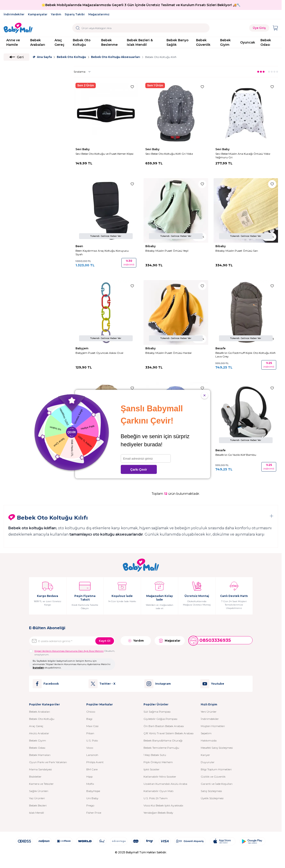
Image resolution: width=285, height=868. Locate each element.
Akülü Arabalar (39, 733)
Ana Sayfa (42, 57)
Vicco (90, 748)
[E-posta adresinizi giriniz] (72, 641)
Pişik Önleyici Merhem (158, 762)
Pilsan (90, 733)
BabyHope (93, 791)
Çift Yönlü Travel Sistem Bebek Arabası (169, 733)
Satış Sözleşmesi (211, 791)
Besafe (221, 348)
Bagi (89, 719)
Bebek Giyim (225, 42)
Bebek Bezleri (38, 805)
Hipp (89, 777)
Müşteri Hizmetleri (213, 726)
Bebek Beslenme (109, 42)
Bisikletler (35, 777)
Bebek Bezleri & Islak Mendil (140, 42)
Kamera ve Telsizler (41, 784)
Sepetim (206, 733)
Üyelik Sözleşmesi (212, 798)
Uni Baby (92, 798)
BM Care (92, 769)
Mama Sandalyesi (40, 769)
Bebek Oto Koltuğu (82, 42)
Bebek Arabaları (38, 42)
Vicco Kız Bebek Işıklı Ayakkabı (163, 805)
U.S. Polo (92, 740)
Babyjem (82, 348)
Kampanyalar (38, 14)
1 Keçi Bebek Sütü (155, 755)
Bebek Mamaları (40, 755)
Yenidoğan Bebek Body (158, 813)
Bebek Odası (266, 42)
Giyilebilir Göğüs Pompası (160, 719)
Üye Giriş (259, 28)
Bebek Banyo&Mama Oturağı (163, 740)
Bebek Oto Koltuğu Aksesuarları (116, 57)
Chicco (91, 712)
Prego (90, 805)
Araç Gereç (59, 42)
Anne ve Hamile (13, 42)
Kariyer (205, 755)
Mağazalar (170, 641)
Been (80, 246)
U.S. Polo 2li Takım (156, 798)
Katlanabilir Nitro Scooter (160, 777)
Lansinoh (92, 755)
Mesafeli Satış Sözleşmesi (217, 748)
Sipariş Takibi (75, 14)
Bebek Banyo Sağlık (178, 42)
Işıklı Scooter (152, 769)
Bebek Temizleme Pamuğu (161, 748)
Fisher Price (94, 813)
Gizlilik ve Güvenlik (213, 777)
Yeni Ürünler (209, 712)
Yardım (56, 14)
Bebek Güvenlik (203, 42)
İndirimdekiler (14, 14)
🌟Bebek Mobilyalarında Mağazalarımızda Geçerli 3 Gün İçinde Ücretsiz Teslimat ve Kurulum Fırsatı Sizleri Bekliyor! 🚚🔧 (141, 5)
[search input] (141, 28)
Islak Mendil (36, 813)
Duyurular (208, 762)
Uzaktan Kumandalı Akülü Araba (165, 784)
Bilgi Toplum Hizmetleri (216, 769)
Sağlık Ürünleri (39, 791)
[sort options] (83, 72)
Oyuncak (248, 42)
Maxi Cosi (92, 726)
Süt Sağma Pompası (157, 712)
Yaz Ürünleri (37, 798)
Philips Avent (95, 762)
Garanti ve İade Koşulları (217, 784)
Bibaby (151, 246)
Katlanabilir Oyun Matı (158, 791)
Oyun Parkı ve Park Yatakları (48, 762)
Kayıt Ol (105, 641)
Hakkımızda (209, 740)
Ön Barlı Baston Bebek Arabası (164, 726)
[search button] (78, 28)
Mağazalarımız (99, 14)
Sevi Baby (83, 149)
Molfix (90, 784)
